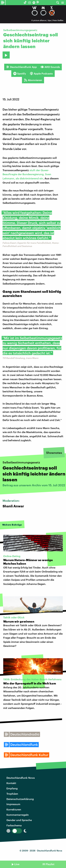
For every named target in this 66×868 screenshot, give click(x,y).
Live (17, 864)
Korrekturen (14, 809)
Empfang (12, 788)
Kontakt (11, 783)
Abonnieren (33, 80)
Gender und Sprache (19, 820)
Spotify (20, 74)
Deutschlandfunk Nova (21, 778)
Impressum (13, 804)
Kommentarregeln (18, 815)
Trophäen (12, 794)
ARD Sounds (50, 67)
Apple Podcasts (41, 74)
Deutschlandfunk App (21, 67)
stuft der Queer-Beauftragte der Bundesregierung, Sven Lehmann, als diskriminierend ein (27, 174)
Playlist (50, 864)
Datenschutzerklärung (20, 799)
